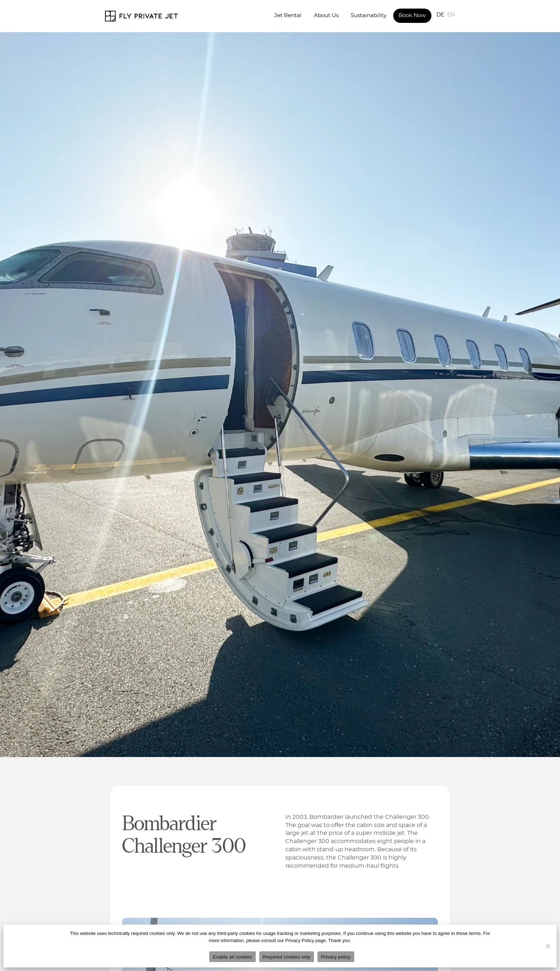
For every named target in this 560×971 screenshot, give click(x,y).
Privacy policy (336, 957)
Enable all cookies (232, 957)
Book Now (412, 16)
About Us (326, 16)
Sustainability (369, 16)
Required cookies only (287, 957)
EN (451, 15)
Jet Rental (288, 16)
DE (440, 15)
